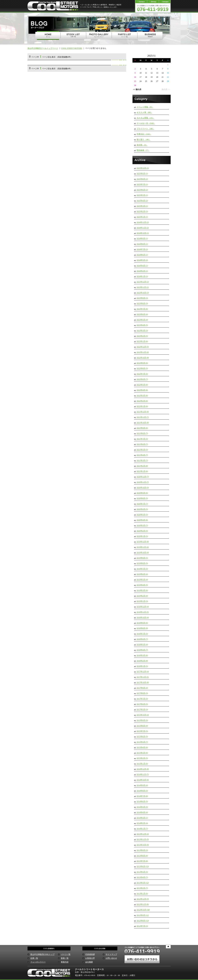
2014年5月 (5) (142, 807)
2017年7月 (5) (142, 699)
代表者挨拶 (90, 954)
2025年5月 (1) (142, 195)
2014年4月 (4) (142, 812)
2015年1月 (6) (142, 764)
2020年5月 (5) (142, 515)
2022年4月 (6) (142, 390)
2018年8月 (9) (142, 628)
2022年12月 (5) (143, 347)
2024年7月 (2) (142, 249)
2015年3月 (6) (142, 753)
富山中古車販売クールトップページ (43, 48)
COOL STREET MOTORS (72, 48)
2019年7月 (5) (142, 569)
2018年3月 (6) (142, 655)
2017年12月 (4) (143, 672)
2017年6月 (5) (142, 704)
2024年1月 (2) (142, 276)
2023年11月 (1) (143, 287)
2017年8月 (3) (142, 693)
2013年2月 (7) (142, 888)
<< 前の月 (137, 89)
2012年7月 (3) (142, 926)
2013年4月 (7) (142, 877)
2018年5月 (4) (142, 645)
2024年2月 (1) (142, 271)
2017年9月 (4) (142, 688)
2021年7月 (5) (142, 439)
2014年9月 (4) (142, 785)
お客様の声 (90, 958)
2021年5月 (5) (142, 450)
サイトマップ (111, 954)
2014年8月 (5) (142, 791)
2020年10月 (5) (143, 488)
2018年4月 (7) (142, 650)
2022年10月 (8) (143, 358)
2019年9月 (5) (142, 558)
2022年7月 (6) (142, 374)
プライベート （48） (145, 129)
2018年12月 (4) (143, 607)
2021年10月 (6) (143, 423)
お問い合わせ (111, 958)
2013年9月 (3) (142, 850)
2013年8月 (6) (142, 856)
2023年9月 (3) (142, 298)
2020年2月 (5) (142, 531)
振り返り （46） (144, 139)
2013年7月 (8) (142, 861)
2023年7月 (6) (142, 309)
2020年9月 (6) (142, 493)
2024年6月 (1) (142, 255)
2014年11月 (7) (143, 774)
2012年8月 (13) (143, 921)
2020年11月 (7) (143, 482)
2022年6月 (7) (142, 379)
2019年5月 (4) (142, 580)
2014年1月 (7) (142, 829)
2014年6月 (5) (142, 802)
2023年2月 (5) (142, 336)
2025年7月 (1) (142, 184)
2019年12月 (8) (143, 542)
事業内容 (65, 962)
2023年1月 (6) (142, 341)
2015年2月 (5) (142, 758)
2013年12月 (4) (143, 834)
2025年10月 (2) (143, 168)
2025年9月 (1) (142, 174)
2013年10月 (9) (143, 845)
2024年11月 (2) (143, 228)
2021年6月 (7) (142, 444)
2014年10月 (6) (143, 780)
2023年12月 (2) (143, 282)
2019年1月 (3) (142, 601)
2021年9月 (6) (142, 428)
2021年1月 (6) (142, 471)
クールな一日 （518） (146, 123)
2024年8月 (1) (142, 244)
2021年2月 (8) (142, 466)
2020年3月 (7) (142, 525)
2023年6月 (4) (142, 314)
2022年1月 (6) (142, 406)
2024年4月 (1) (142, 266)
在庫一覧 (34, 958)
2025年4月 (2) (142, 201)
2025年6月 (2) (142, 190)
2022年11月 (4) (143, 352)
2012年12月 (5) (143, 899)
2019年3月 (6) (142, 590)
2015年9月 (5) (142, 720)
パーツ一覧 (66, 954)
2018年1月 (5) (142, 666)
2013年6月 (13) (143, 866)
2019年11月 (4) (143, 547)
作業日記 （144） (144, 134)
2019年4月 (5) (142, 585)
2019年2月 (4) (142, 596)
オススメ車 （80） (144, 112)
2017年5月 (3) (142, 709)
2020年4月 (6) (142, 520)
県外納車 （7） (143, 150)
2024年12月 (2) (143, 222)
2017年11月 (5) (143, 677)
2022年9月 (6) (142, 363)
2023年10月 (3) (143, 293)
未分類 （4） (142, 145)
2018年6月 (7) (142, 639)
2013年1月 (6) (142, 894)
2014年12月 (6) (143, 769)
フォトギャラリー (38, 962)
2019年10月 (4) (143, 552)
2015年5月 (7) (142, 742)
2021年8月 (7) (142, 433)
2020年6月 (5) (142, 509)
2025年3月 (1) (142, 206)
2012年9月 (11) (143, 915)
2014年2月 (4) (142, 823)
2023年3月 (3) (142, 331)
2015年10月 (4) (143, 715)
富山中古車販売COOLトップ (43, 954)
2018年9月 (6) (142, 623)
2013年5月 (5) (142, 872)
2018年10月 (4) (143, 617)
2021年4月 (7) (142, 455)
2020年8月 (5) (142, 498)
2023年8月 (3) (142, 303)
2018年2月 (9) (142, 661)
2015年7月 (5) (142, 731)
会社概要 (89, 962)
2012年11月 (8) (143, 904)
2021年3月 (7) (142, 460)
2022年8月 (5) (142, 368)
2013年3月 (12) (143, 883)
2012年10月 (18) (143, 910)
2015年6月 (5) (142, 737)
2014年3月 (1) (142, 818)
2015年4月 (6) (142, 747)
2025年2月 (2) (142, 211)
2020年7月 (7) (142, 504)
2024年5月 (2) (142, 260)
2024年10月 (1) (143, 233)
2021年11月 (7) (143, 417)
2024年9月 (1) (142, 239)
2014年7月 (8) (142, 796)
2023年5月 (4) (142, 320)
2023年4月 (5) (142, 325)
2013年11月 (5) (143, 839)
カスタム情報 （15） (145, 118)
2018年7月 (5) (142, 634)
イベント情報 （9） (145, 107)
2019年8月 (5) (142, 563)
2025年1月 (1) (142, 217)
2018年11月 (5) (143, 612)
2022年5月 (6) (142, 385)
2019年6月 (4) (142, 574)
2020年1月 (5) (142, 536)
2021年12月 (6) (143, 412)
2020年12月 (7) (143, 477)
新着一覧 (65, 958)
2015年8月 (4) (142, 726)
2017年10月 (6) (143, 682)
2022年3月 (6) (142, 396)
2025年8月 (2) (142, 179)
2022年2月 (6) (142, 401)
